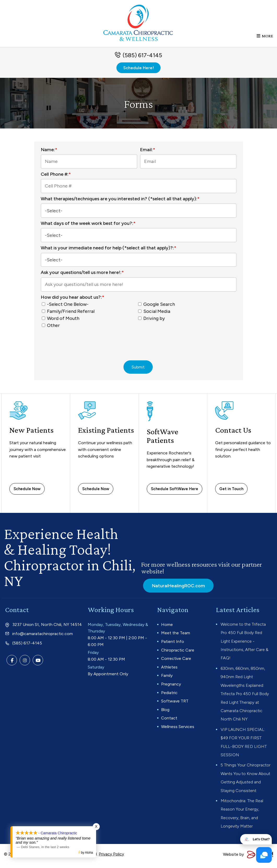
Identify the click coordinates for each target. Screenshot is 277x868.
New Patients (32, 433)
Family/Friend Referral (69, 314)
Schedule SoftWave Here (175, 492)
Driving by (152, 321)
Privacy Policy (111, 857)
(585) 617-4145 (142, 59)
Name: (49, 154)
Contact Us (233, 433)
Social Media (155, 314)
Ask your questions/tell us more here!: (82, 275)
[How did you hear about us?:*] (43, 306)
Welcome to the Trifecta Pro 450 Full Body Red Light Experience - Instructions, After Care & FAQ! (244, 644)
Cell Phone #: (56, 178)
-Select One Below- (66, 307)
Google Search (158, 307)
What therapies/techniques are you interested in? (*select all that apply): (120, 203)
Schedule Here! (138, 72)
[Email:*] (188, 165)
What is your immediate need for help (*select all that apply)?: (108, 251)
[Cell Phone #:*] (139, 190)
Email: (148, 154)
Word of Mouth (62, 321)
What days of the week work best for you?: (88, 227)
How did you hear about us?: (72, 300)
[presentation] (139, 345)
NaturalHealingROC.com (178, 589)
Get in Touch (231, 492)
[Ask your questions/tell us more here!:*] (139, 287)
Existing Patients (107, 433)
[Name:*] (89, 165)
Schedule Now (27, 492)
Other (52, 328)
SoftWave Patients (163, 439)
